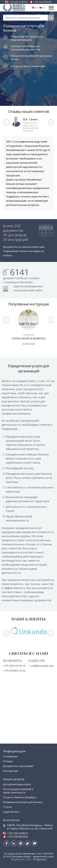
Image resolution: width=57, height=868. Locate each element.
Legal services (11, 812)
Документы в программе (18, 766)
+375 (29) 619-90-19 (14, 666)
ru (42, 8)
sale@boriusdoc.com (41, 666)
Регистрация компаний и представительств (18, 791)
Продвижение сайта (21, 859)
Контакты (11, 820)
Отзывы (8, 761)
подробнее (29, 344)
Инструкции (10, 771)
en (35, 8)
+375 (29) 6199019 (18, 2)
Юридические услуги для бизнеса (23, 802)
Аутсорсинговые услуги (17, 784)
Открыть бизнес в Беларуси (20, 797)
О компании (10, 756)
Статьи (7, 807)
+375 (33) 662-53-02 (14, 671)
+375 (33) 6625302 (43, 2)
